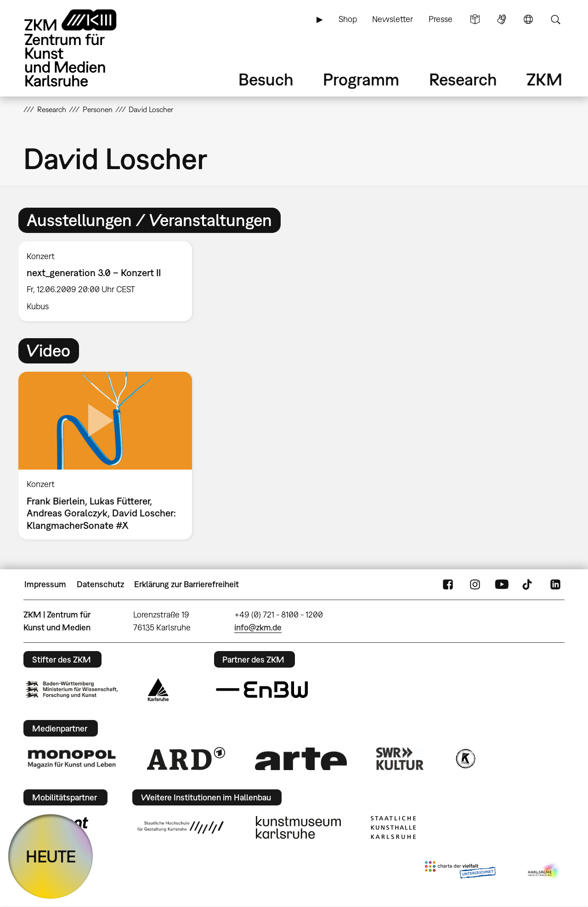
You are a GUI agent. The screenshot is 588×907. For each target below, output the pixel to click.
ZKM (544, 79)
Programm (361, 79)
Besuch (266, 79)
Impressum (45, 584)
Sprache (528, 19)
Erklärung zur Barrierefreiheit (187, 584)
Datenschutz (100, 584)
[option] (109, 281)
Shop (348, 19)
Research (463, 79)
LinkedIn (555, 584)
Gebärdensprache (502, 19)
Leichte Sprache (475, 19)
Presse (441, 19)
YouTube (502, 584)
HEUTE (51, 856)
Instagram (475, 584)
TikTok (528, 584)
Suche (555, 19)
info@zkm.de (258, 627)
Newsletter (393, 19)
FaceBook (448, 584)
